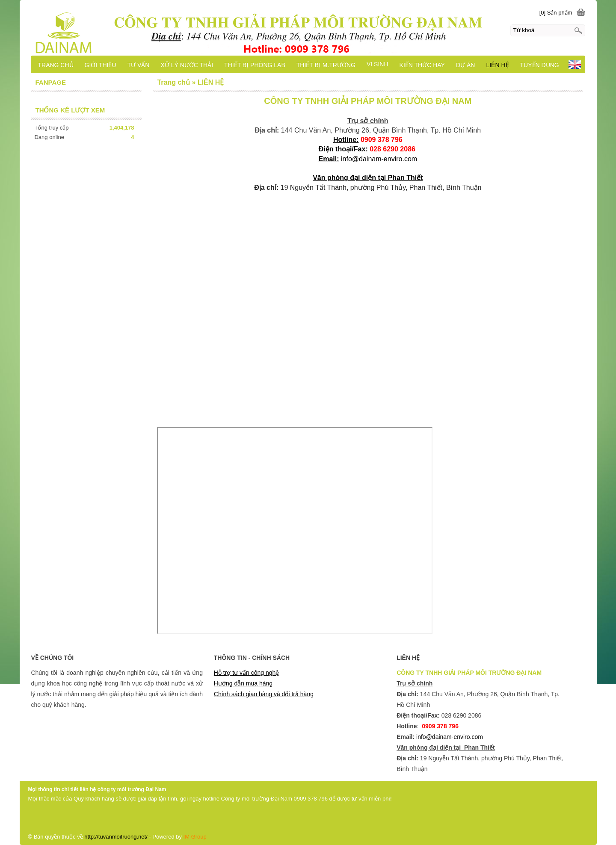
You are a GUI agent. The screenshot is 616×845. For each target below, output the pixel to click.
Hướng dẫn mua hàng (243, 683)
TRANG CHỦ (55, 65)
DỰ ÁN (465, 65)
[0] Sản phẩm (556, 13)
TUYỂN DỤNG (540, 65)
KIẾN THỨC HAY (422, 65)
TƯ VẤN (139, 65)
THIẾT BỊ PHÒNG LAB (255, 65)
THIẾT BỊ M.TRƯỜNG (326, 65)
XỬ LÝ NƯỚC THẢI (187, 65)
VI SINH (378, 64)
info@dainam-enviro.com (379, 159)
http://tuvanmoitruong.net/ (116, 837)
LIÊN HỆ (497, 65)
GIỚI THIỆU (101, 65)
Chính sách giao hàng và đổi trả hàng (264, 694)
